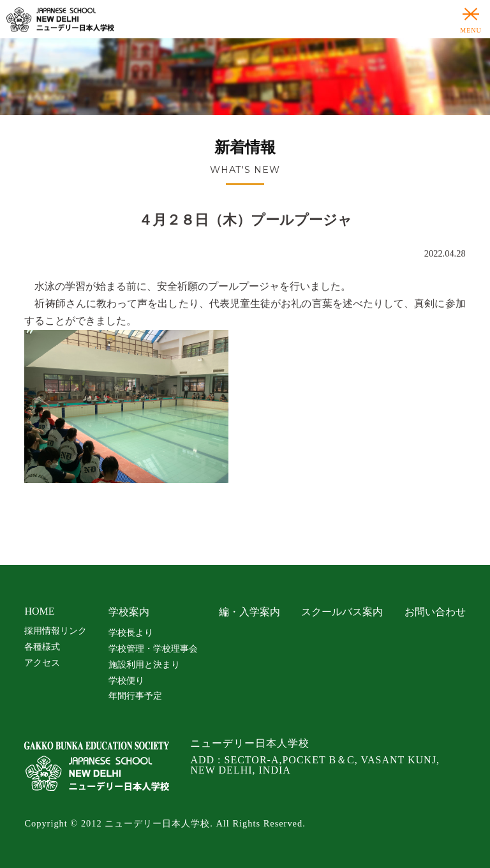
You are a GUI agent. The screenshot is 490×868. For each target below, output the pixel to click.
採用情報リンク (56, 631)
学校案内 (129, 612)
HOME (39, 611)
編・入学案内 (249, 612)
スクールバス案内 (342, 612)
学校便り (126, 680)
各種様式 (42, 647)
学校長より (131, 632)
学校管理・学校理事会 (153, 648)
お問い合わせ (435, 612)
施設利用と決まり (144, 664)
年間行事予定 (135, 696)
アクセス (42, 662)
